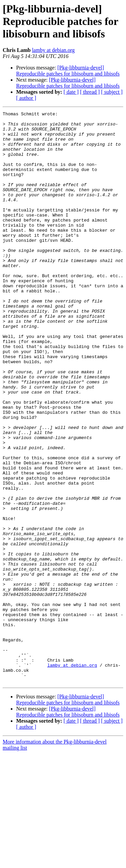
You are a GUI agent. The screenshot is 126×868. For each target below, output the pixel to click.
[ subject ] (112, 92)
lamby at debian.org (53, 50)
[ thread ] (90, 92)
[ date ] (71, 92)
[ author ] (26, 98)
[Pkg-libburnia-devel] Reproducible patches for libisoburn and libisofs (68, 71)
